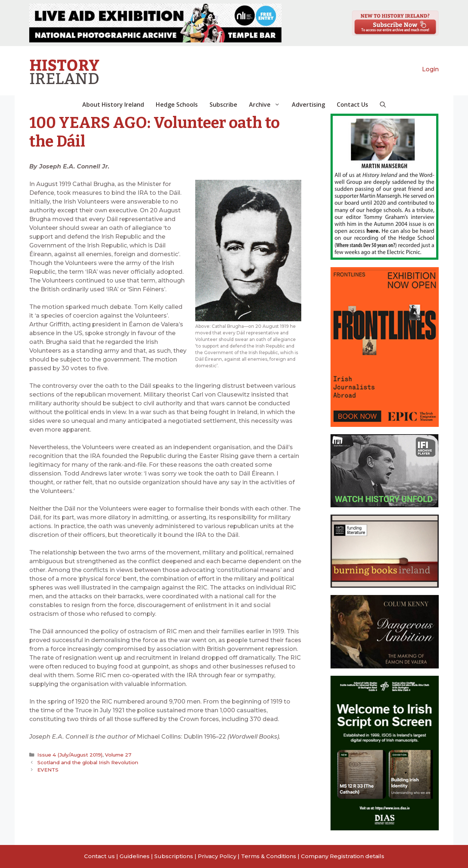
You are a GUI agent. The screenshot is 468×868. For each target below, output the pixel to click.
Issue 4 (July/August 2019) (70, 755)
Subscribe (223, 105)
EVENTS (48, 770)
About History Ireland (113, 105)
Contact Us (352, 105)
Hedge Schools (177, 105)
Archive (267, 105)
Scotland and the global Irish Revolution (88, 762)
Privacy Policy (217, 856)
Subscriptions (174, 856)
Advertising (308, 105)
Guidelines (135, 856)
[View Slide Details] (155, 23)
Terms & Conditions (269, 856)
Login (430, 69)
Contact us (99, 856)
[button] (383, 105)
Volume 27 (118, 755)
